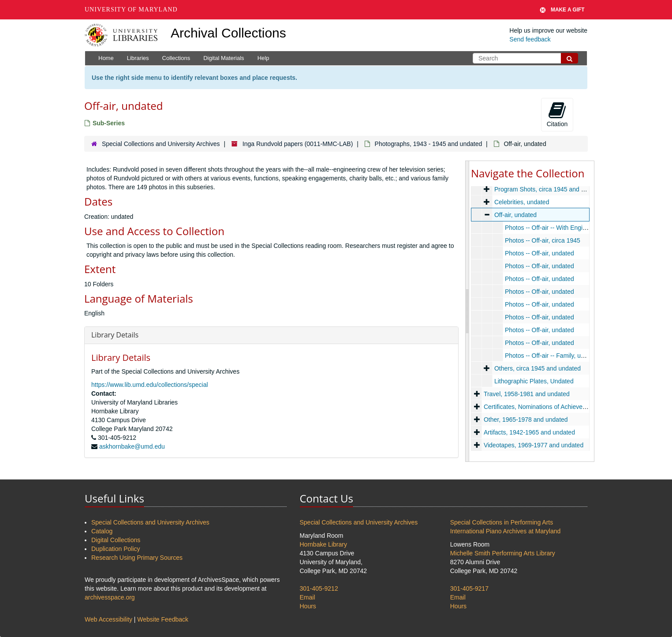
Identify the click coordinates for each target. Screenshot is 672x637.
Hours (308, 606)
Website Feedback (163, 619)
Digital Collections (116, 540)
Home (106, 58)
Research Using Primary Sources (137, 558)
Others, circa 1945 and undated (538, 368)
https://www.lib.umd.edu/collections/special (150, 385)
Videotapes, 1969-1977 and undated (534, 445)
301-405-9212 (319, 588)
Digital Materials (224, 58)
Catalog (102, 531)
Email (308, 597)
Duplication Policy (116, 549)
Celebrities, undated (522, 202)
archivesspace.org (110, 597)
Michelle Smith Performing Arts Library (503, 553)
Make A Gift (562, 10)
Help (263, 58)
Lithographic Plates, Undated (534, 381)
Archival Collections (228, 33)
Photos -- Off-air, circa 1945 (543, 240)
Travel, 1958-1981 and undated (527, 394)
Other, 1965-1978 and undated (526, 420)
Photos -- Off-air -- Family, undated (552, 356)
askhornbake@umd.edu (132, 446)
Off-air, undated (515, 215)
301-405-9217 (469, 588)
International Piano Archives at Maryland (506, 531)
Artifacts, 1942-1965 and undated (529, 432)
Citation (557, 114)
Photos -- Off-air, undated (539, 253)
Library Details (115, 335)
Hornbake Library (323, 544)
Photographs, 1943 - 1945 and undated (429, 144)
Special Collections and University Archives (161, 144)
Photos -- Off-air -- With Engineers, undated (564, 228)
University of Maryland (131, 9)
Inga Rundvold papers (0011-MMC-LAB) (298, 144)
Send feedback (530, 39)
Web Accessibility (108, 619)
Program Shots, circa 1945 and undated (549, 189)
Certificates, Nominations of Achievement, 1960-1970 (556, 407)
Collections (176, 58)
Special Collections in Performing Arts (502, 522)
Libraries (138, 58)
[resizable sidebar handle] (467, 311)
